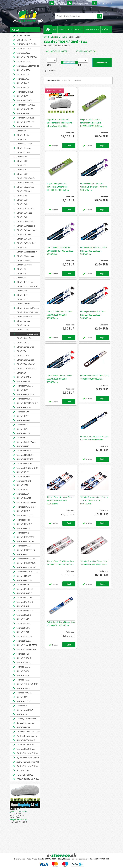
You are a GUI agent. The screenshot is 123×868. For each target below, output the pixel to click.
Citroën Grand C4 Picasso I (28, 308)
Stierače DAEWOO (25, 386)
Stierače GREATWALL (26, 442)
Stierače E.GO (23, 412)
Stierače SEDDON (24, 636)
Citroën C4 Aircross (25, 208)
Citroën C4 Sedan (24, 234)
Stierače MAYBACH (25, 541)
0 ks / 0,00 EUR (105, 3)
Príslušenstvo (23, 770)
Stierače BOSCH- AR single (26, 749)
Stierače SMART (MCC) (27, 645)
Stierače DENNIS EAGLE (27, 403)
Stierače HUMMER (25, 459)
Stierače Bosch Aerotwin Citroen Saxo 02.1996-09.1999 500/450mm (60, 500)
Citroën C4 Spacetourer (27, 230)
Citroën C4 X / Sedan (26, 243)
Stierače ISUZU (23, 472)
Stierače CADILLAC (25, 109)
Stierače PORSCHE (25, 602)
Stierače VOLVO (24, 701)
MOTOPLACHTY (24, 40)
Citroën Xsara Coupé (26, 364)
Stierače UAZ (22, 697)
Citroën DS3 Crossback (27, 286)
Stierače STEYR (23, 654)
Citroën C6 (21, 269)
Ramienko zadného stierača (25, 723)
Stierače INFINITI (24, 464)
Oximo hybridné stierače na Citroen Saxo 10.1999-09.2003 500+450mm (60, 251)
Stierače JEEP (23, 485)
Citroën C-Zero (23, 152)
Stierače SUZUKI (24, 662)
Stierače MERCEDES (26, 550)
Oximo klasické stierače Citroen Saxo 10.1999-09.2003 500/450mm (60, 315)
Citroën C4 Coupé (24, 213)
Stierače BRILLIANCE (26, 105)
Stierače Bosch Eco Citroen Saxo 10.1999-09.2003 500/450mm (94, 563)
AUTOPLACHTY (23, 36)
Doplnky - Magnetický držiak (26, 719)
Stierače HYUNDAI (25, 455)
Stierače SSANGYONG (26, 649)
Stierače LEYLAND (25, 515)
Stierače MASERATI (25, 537)
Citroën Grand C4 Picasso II (28, 313)
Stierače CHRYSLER (25, 122)
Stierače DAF (22, 390)
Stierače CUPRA (24, 377)
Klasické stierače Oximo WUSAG (27, 766)
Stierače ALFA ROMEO (27, 57)
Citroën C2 (21, 165)
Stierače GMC (23, 438)
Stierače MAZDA (24, 546)
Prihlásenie (60, 3)
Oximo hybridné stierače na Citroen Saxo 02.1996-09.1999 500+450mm (94, 187)
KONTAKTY (79, 29)
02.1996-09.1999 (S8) (57, 51)
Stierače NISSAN (24, 576)
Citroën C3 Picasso (25, 183)
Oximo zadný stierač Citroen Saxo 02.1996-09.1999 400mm (94, 438)
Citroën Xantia (23, 342)
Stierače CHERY (24, 113)
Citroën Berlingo (24, 135)
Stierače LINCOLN (24, 524)
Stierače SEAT (23, 632)
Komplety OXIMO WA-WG (28, 732)
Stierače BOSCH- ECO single (26, 745)
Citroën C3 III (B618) (26, 178)
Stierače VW (22, 706)
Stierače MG (22, 554)
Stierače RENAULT (25, 611)
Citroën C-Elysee (24, 148)
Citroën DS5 (22, 295)
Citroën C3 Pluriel (24, 191)
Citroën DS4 (22, 291)
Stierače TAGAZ (23, 667)
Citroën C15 (22, 139)
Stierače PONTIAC (25, 598)
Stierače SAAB (23, 619)
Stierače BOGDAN (24, 100)
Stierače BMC (23, 83)
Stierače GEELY (23, 433)
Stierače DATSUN (24, 399)
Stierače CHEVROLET (26, 118)
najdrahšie (78, 80)
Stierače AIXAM (23, 53)
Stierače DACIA (23, 381)
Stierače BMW (23, 87)
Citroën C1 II (22, 161)
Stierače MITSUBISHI (26, 567)
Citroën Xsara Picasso (26, 368)
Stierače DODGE (24, 407)
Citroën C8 (21, 273)
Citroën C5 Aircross (25, 256)
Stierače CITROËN (25, 126)
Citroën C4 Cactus (24, 239)
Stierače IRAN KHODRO (27, 468)
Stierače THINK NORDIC (27, 684)
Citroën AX (21, 131)
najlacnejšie (66, 80)
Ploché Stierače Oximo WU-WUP (27, 736)
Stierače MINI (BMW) (26, 563)
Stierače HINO (23, 446)
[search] (100, 16)
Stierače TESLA (23, 680)
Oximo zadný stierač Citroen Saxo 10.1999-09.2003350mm (94, 377)
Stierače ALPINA (24, 61)
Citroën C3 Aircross (25, 187)
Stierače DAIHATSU (25, 394)
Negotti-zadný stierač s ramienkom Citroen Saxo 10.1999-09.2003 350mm (58, 187)
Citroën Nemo (23, 330)
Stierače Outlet (23, 727)
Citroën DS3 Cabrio (25, 282)
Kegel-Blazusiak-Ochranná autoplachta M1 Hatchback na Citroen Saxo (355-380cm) (59, 123)
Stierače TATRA (23, 675)
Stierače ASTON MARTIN (28, 66)
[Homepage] (48, 29)
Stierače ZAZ (22, 714)
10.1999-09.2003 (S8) (86, 51)
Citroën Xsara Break (25, 360)
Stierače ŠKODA (24, 641)
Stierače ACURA (24, 48)
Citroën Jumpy (23, 325)
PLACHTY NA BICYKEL (26, 44)
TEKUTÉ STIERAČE (25, 775)
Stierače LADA (23, 494)
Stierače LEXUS (23, 511)
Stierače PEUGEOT (25, 589)
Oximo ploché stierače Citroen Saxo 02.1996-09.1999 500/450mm (93, 315)
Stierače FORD (23, 420)
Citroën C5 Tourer (24, 265)
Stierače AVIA (23, 79)
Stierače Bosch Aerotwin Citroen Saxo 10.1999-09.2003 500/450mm (94, 500)
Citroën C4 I (22, 195)
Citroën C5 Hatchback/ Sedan (27, 252)
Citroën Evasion (24, 304)
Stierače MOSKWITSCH (27, 572)
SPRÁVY (105, 29)
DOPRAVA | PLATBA (66, 29)
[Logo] (28, 16)
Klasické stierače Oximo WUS (27, 754)
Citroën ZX (21, 373)
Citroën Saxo (33, 334)
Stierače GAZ (22, 429)
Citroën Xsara (23, 355)
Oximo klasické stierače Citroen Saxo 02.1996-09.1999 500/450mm (93, 251)
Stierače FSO (22, 425)
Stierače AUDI (23, 74)
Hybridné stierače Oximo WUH (28, 758)
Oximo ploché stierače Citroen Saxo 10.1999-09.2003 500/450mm (59, 379)
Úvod (46, 37)
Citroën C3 (21, 170)
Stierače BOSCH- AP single (26, 741)
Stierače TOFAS (23, 688)
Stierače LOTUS (23, 528)
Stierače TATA (23, 671)
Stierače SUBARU (24, 658)
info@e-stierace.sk (18, 820)
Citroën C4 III (22, 204)
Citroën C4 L (22, 217)
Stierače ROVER (24, 615)
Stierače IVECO (23, 476)
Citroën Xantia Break (26, 347)
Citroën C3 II (22, 174)
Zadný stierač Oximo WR (28, 762)
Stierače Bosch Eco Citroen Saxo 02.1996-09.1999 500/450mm (60, 563)
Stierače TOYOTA (24, 693)
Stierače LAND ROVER (26, 502)
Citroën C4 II (22, 200)
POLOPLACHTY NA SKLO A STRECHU (28, 779)
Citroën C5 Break (24, 260)
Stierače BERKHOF (25, 92)
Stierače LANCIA (24, 498)
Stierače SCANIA (24, 623)
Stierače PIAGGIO (24, 593)
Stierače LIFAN (23, 520)
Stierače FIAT (22, 416)
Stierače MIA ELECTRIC (27, 559)
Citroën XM (21, 351)
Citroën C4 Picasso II (26, 226)
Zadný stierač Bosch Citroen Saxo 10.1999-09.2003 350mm (61, 624)
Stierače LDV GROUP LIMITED (26, 507)
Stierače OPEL (23, 585)
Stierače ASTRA (24, 70)
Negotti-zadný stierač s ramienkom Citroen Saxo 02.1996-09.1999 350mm (92, 123)
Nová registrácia (80, 3)
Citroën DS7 (22, 299)
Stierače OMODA (24, 580)
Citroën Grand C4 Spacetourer (24, 317)
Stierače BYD (22, 96)
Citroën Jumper (23, 321)
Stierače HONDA (24, 451)
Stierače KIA (22, 489)
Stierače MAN (23, 533)
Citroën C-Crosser (24, 144)
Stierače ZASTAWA (25, 710)
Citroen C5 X (22, 247)
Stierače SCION (23, 628)
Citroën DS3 (22, 278)
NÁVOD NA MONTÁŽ (93, 29)
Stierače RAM (23, 606)
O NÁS (55, 29)
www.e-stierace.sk (18, 811)
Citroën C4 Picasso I (25, 221)
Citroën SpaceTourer (25, 338)
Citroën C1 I (22, 157)
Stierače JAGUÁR (24, 481)
